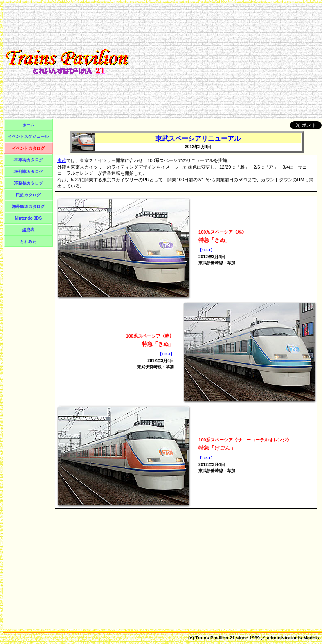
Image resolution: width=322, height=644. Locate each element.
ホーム (28, 125)
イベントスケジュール (28, 136)
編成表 (28, 230)
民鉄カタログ (28, 195)
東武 (62, 160)
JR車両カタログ (28, 160)
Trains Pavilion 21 (215, 638)
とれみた (28, 242)
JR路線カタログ (28, 183)
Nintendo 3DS (28, 218)
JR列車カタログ (28, 172)
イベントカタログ (28, 148)
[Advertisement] (225, 61)
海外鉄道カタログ (28, 206)
